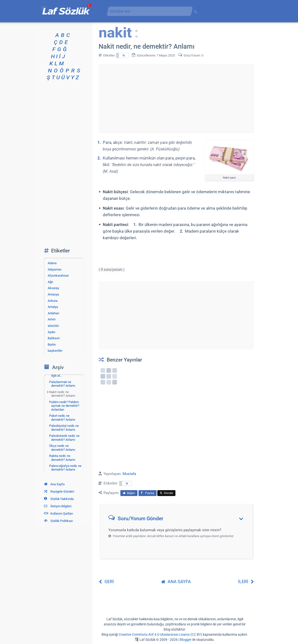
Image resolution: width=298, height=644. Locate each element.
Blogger (186, 640)
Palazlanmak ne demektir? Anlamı (62, 384)
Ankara (53, 301)
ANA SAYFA (176, 582)
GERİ (106, 582)
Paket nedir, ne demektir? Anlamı (62, 418)
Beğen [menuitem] (129, 493)
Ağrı (50, 282)
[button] (178, 520)
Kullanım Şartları (58, 514)
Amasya (53, 294)
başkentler (55, 351)
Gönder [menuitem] (166, 493)
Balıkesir (54, 338)
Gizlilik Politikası (58, 521)
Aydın (52, 332)
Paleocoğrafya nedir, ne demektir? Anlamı (65, 468)
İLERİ (246, 582)
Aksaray (53, 288)
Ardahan (53, 313)
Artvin (52, 319)
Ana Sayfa (54, 484)
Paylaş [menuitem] (148, 493)
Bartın (52, 345)
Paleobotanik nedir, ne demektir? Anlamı (64, 438)
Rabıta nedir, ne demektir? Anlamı (62, 458)
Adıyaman (55, 269)
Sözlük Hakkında (59, 499)
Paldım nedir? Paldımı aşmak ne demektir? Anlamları (64, 406)
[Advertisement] (176, 98)
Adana (52, 263)
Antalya (53, 307)
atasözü (53, 326)
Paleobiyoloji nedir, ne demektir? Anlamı (64, 428)
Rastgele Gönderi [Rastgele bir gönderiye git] (59, 491)
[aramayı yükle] (148, 11)
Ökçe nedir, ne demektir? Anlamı (62, 448)
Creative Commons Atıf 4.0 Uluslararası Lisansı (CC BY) (160, 634)
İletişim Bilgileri (58, 506)
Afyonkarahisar (58, 276)
